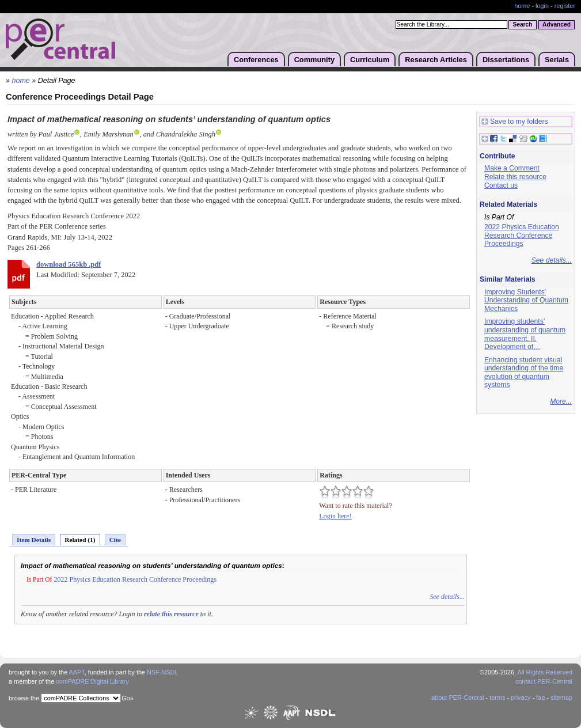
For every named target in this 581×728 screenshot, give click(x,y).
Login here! (335, 516)
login (542, 6)
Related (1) (80, 540)
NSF (153, 672)
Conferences (256, 60)
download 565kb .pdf (69, 264)
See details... (447, 597)
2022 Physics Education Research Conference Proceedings (135, 579)
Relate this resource (515, 177)
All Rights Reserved (545, 672)
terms (497, 697)
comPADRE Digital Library (92, 681)
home (522, 6)
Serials (557, 60)
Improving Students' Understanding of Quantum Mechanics (526, 300)
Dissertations (506, 60)
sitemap (561, 697)
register (565, 6)
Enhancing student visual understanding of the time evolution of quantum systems (524, 373)
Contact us (501, 185)
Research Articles (436, 60)
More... (561, 401)
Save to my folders (515, 122)
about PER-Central (457, 697)
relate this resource (171, 614)
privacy (521, 697)
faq (540, 697)
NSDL (170, 672)
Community (314, 60)
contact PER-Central (544, 681)
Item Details (34, 540)
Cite (115, 540)
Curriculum (370, 60)
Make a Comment (512, 168)
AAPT (77, 672)
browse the (24, 698)
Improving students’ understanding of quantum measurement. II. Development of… (525, 334)
